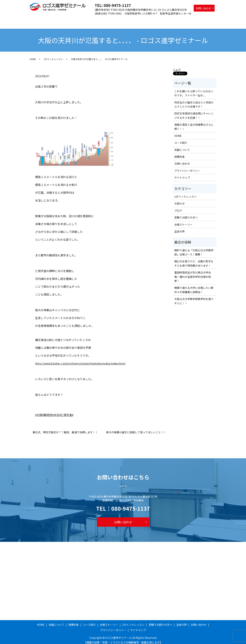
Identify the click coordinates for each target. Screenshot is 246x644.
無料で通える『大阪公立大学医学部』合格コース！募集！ (194, 249)
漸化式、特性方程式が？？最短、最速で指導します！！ (65, 429)
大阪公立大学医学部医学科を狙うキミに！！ (194, 297)
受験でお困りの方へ (188, 19)
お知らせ (180, 200)
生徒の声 (209, 19)
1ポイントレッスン (161, 19)
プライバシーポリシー (187, 167)
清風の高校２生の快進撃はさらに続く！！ (194, 123)
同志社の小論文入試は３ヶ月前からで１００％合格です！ (194, 101)
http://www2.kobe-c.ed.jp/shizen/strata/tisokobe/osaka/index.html (80, 360)
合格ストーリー (136, 19)
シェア (177, 66)
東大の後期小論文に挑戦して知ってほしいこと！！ (136, 429)
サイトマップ (182, 174)
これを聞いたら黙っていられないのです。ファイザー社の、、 (194, 90)
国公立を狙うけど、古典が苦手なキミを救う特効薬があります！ (194, 260)
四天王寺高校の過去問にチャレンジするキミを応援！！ (194, 112)
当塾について (83, 19)
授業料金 (100, 19)
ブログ (178, 207)
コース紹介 (116, 19)
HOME (68, 19)
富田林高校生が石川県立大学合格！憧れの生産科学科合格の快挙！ (193, 273)
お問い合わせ (203, 8)
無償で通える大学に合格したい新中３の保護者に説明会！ (194, 286)
